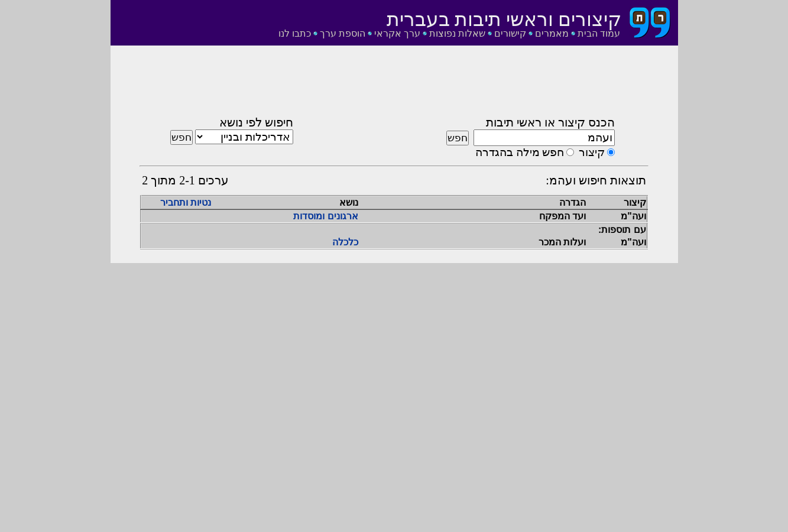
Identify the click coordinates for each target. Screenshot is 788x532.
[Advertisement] (394, 85)
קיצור (592, 152)
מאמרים (552, 33)
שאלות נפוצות (457, 33)
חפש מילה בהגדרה (520, 152)
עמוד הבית (599, 33)
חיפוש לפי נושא (256, 122)
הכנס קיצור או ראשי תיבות (550, 122)
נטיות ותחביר (186, 202)
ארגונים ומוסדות (325, 216)
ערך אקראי (397, 33)
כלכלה (345, 242)
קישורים (510, 33)
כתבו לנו (295, 33)
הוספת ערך (343, 33)
